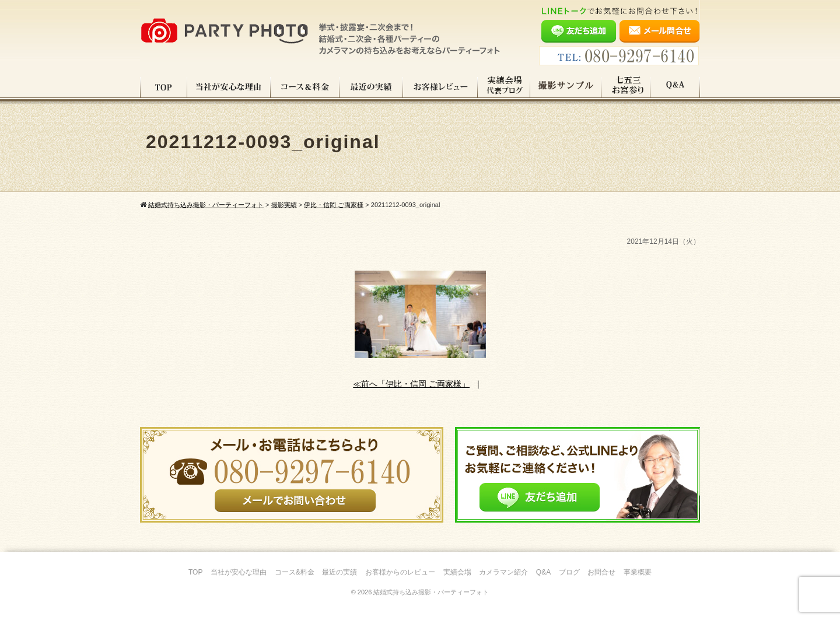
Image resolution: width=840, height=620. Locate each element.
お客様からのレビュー (400, 572)
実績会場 (457, 572)
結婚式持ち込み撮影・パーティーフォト (431, 592)
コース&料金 (295, 572)
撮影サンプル (566, 87)
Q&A (675, 87)
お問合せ (601, 572)
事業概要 (638, 572)
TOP (164, 87)
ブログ (569, 572)
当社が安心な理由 (229, 87)
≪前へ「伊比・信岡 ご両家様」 (411, 384)
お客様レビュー (440, 87)
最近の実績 (371, 87)
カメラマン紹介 (503, 572)
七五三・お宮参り (626, 87)
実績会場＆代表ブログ (504, 87)
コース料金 (305, 87)
